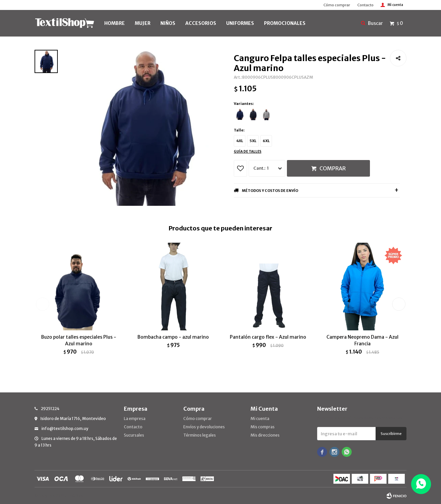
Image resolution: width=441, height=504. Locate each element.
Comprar (333, 168)
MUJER (143, 23)
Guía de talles (248, 152)
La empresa (135, 419)
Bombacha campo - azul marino (173, 337)
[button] (399, 304)
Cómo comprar (337, 5)
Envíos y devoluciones (204, 427)
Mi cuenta (260, 419)
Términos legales (200, 435)
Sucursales (134, 435)
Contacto (365, 5)
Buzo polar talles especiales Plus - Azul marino (79, 340)
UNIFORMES (240, 23)
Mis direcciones (265, 435)
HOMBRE (115, 23)
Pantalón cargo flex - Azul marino (268, 337)
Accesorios (201, 23)
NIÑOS (168, 23)
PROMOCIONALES (285, 23)
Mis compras (263, 427)
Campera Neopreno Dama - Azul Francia (362, 340)
